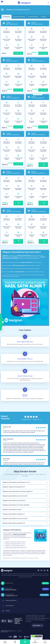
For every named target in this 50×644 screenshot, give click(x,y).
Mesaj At (46, 589)
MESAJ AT (45, 583)
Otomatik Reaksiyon (33, 17)
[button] (48, 3)
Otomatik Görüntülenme (19, 17)
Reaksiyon (44, 17)
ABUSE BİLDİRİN (38, 626)
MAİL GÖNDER (44, 595)
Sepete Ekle (18, 53)
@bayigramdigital (11, 590)
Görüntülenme (6, 17)
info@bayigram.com (11, 596)
